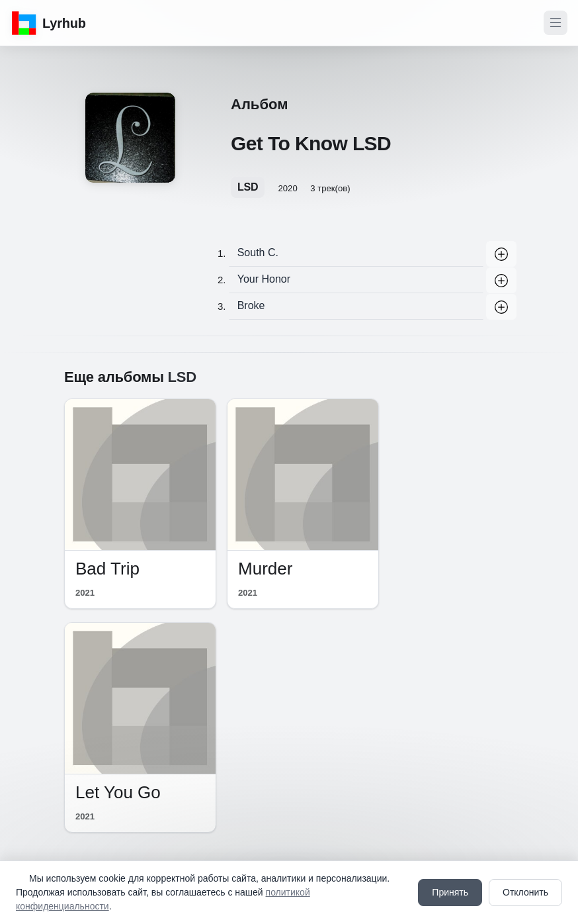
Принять (450, 892)
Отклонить (525, 892)
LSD (248, 187)
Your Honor (264, 279)
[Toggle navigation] (556, 23)
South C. (258, 253)
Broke (251, 305)
